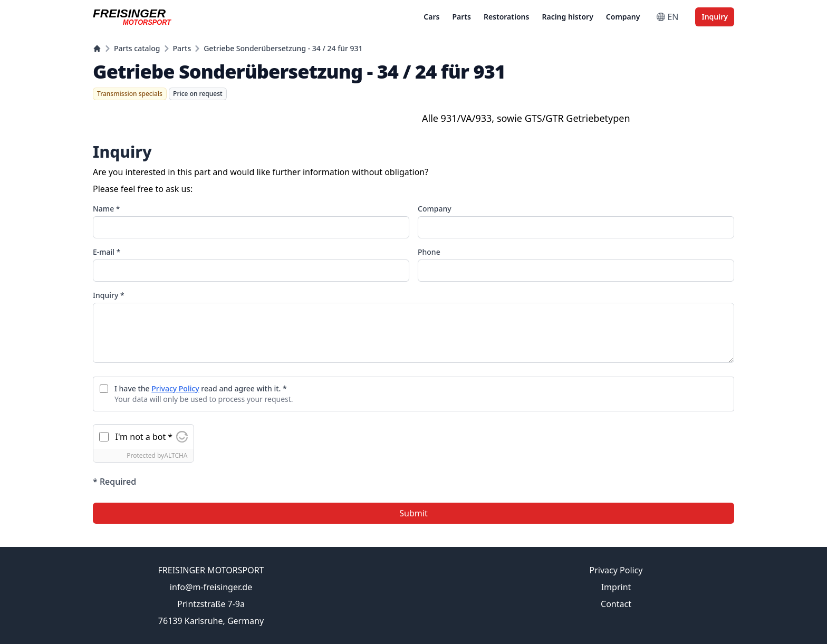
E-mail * (107, 252)
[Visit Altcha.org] (182, 437)
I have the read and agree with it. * (201, 388)
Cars (431, 17)
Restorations (507, 17)
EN (667, 17)
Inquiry (715, 17)
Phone (429, 252)
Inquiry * (109, 295)
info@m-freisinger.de (211, 587)
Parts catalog (137, 48)
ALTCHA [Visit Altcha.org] (176, 455)
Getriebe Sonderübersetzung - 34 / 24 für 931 (283, 48)
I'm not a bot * (144, 437)
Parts (461, 17)
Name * (106, 209)
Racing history (567, 17)
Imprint (616, 587)
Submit (413, 513)
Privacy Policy (175, 388)
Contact (616, 604)
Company (623, 17)
